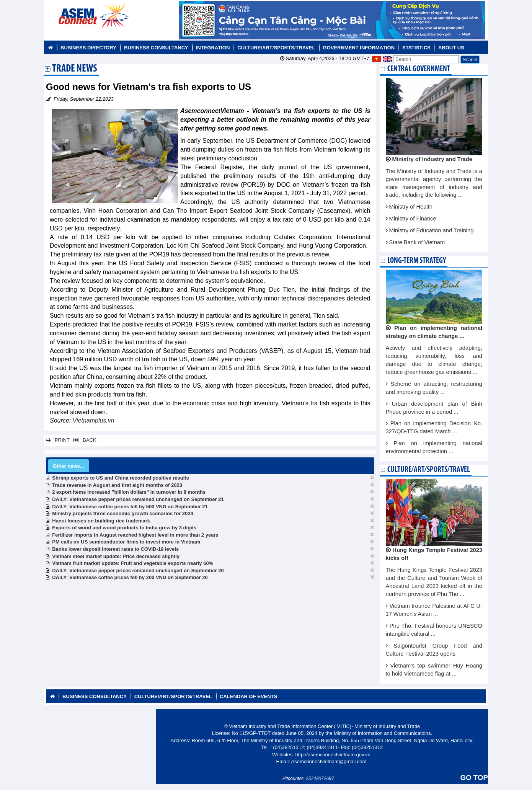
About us (451, 48)
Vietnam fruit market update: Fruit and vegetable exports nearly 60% (133, 563)
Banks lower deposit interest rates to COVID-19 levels (115, 549)
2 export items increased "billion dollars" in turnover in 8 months (129, 492)
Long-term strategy (417, 261)
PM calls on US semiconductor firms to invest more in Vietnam (126, 542)
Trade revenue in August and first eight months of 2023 (117, 485)
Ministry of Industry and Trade (432, 159)
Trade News (75, 69)
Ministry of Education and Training (432, 230)
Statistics (416, 48)
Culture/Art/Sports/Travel (276, 48)
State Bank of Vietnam (417, 242)
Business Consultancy (156, 48)
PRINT (58, 440)
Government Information (359, 48)
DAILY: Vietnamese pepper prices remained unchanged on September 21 (138, 499)
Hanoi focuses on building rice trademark (101, 521)
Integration (213, 48)
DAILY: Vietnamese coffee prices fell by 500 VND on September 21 (130, 507)
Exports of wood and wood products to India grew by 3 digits (124, 528)
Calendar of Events (248, 696)
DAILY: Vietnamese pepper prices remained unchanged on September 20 (138, 570)
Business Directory (88, 48)
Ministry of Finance (413, 219)
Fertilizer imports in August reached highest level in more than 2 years (135, 535)
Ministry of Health (411, 207)
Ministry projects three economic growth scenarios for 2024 (122, 513)
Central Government (419, 69)
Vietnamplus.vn (94, 420)
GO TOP (474, 778)
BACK (83, 440)
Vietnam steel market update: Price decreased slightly (116, 556)
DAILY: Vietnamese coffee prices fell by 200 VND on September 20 (130, 577)
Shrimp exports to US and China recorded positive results (121, 478)
